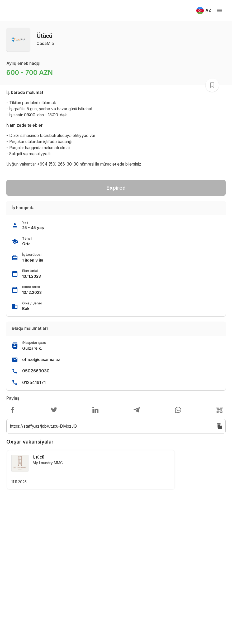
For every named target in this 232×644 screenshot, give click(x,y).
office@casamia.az (41, 359)
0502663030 (36, 371)
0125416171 (34, 382)
